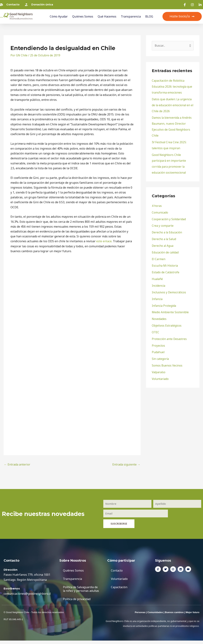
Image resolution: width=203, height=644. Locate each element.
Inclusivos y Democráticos (169, 288)
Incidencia (159, 281)
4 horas (157, 203)
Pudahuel (158, 346)
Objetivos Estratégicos (167, 320)
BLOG (149, 16)
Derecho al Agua (163, 242)
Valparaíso (159, 366)
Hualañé (158, 275)
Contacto (117, 570)
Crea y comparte (163, 223)
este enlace (104, 241)
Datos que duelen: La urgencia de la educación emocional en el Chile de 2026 (172, 105)
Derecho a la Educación (167, 229)
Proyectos (158, 340)
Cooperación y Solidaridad (169, 216)
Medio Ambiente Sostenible (171, 307)
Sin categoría (161, 353)
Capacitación (120, 587)
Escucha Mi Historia (165, 262)
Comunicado (160, 210)
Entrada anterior (17, 464)
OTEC (156, 327)
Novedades (159, 314)
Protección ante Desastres (170, 333)
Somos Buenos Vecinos (167, 359)
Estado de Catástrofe (166, 268)
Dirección (10, 569)
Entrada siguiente (126, 464)
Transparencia (131, 16)
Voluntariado (161, 372)
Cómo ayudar (59, 16)
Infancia (157, 294)
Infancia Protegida (164, 301)
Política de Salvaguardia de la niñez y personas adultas (81, 591)
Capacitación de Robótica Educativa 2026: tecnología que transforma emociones (173, 87)
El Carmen (159, 255)
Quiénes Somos (83, 16)
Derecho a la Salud (164, 236)
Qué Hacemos (107, 16)
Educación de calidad (166, 249)
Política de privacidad (77, 602)
